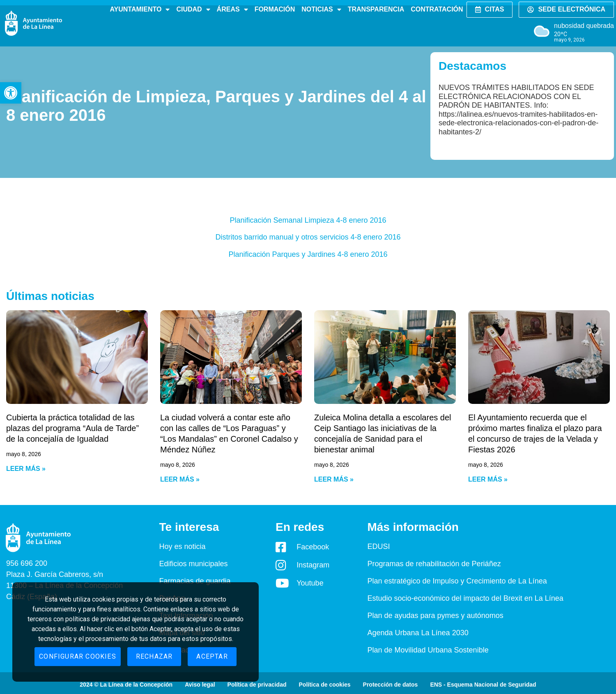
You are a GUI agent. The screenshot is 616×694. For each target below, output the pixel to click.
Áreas (232, 9)
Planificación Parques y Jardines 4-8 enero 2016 (308, 254)
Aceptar (212, 656)
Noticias (321, 9)
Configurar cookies (78, 656)
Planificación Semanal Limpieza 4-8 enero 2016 (308, 220)
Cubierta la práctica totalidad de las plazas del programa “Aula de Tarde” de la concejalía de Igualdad (72, 428)
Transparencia (376, 9)
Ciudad (193, 9)
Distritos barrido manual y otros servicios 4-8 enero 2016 (308, 237)
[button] (11, 93)
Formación (275, 9)
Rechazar (154, 656)
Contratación (437, 9)
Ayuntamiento (140, 9)
